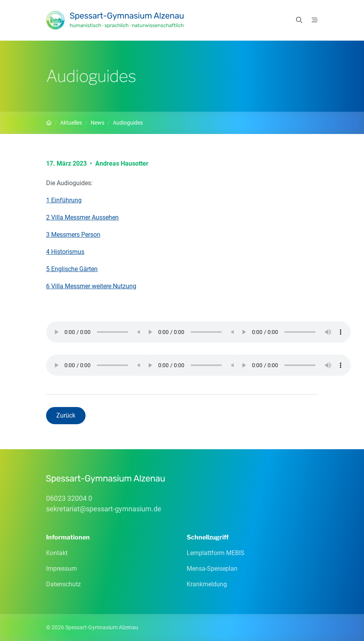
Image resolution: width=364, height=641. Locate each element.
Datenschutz (63, 584)
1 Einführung (64, 200)
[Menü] (315, 20)
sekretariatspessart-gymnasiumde (104, 509)
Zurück (66, 415)
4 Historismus (65, 252)
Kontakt (57, 553)
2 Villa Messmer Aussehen (82, 217)
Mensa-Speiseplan (212, 569)
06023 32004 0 (69, 498)
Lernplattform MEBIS (216, 553)
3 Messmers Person (73, 235)
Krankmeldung (207, 584)
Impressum (62, 569)
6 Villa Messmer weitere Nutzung (91, 286)
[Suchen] (299, 20)
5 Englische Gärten (72, 269)
